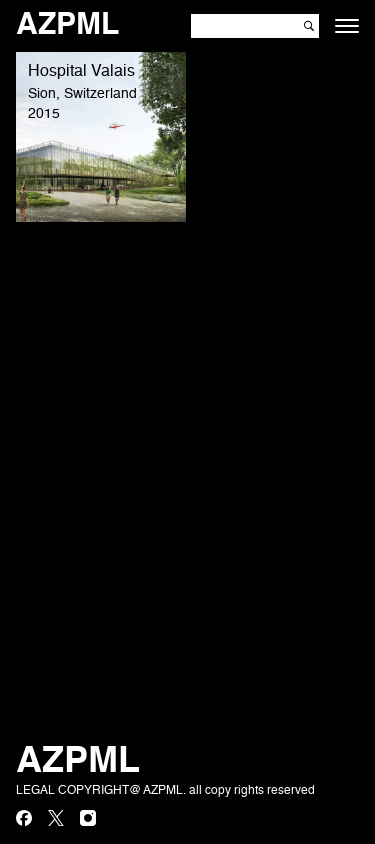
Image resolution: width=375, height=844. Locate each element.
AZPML (67, 26)
